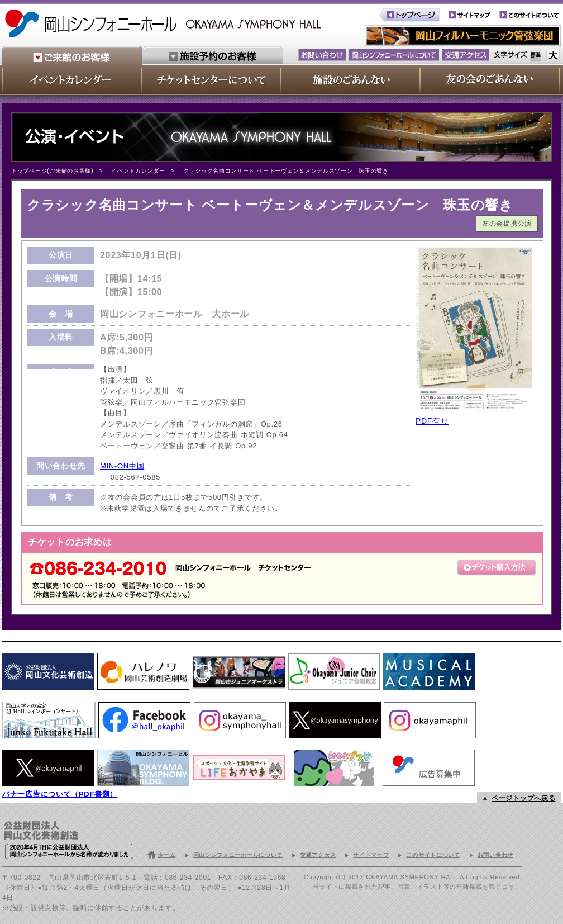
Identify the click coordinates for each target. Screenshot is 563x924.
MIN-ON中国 (122, 466)
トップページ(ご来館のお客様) (52, 171)
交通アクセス (318, 855)
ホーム (166, 855)
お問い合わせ (495, 855)
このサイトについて (433, 855)
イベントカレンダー (138, 171)
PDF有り (432, 421)
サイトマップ (371, 855)
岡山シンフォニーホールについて (238, 855)
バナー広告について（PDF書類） (60, 794)
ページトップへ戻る (523, 798)
